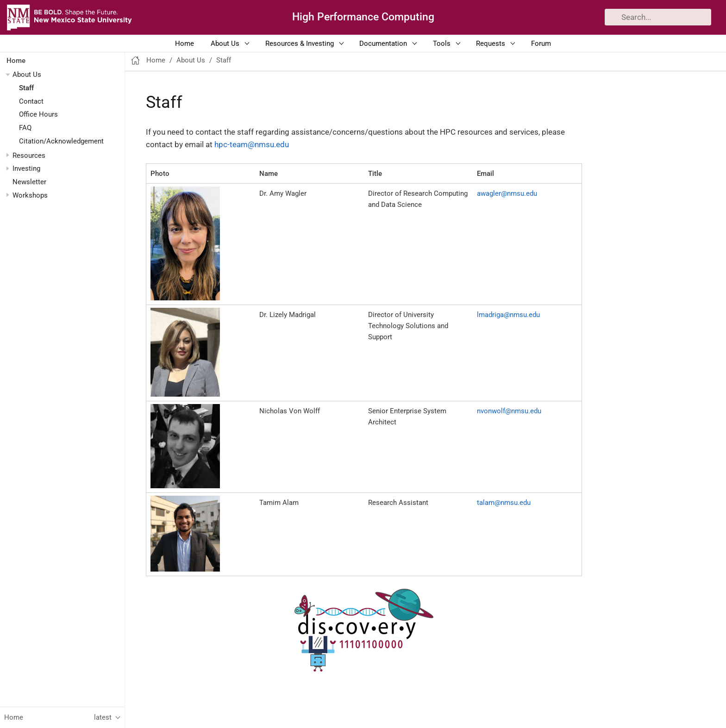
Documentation (383, 44)
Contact (31, 101)
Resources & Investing (300, 44)
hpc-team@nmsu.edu (252, 144)
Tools (442, 44)
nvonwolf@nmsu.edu (509, 411)
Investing (26, 168)
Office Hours (38, 114)
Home (185, 44)
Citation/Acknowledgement (61, 141)
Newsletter (29, 182)
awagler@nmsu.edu (507, 193)
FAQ (25, 128)
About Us (225, 44)
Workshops (30, 195)
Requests (491, 44)
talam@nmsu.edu (504, 503)
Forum (541, 44)
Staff (26, 88)
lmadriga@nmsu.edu (508, 315)
